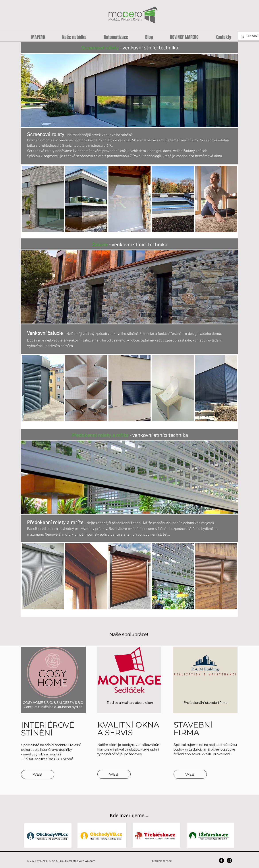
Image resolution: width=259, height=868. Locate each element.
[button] (129, 90)
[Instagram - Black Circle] (229, 860)
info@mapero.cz (161, 861)
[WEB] (38, 774)
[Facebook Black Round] (221, 860)
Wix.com (90, 861)
